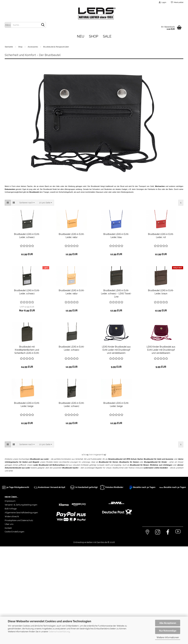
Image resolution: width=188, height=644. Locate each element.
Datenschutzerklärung (59, 632)
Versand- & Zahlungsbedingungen (21, 505)
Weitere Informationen (168, 637)
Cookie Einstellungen (14, 532)
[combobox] (27, 203)
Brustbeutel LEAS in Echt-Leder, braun (161, 292)
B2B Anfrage (11, 509)
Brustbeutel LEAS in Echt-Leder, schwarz (27, 236)
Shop (94, 36)
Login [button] (163, 2)
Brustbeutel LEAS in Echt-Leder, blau (116, 236)
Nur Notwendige (168, 631)
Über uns (9, 524)
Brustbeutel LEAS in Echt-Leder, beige (27, 405)
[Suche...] (8, 25)
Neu (81, 36)
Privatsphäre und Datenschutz (19, 520)
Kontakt (8, 528)
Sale (107, 36)
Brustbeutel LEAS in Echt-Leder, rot (161, 236)
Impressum (10, 501)
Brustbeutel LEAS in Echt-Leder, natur (72, 236)
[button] (8, 203)
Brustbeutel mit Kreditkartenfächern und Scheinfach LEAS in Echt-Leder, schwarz (27, 350)
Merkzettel (177, 2)
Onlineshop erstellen (83, 542)
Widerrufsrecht (12, 516)
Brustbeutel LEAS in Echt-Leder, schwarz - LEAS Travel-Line (116, 294)
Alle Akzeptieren (168, 623)
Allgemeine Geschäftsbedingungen (21, 513)
